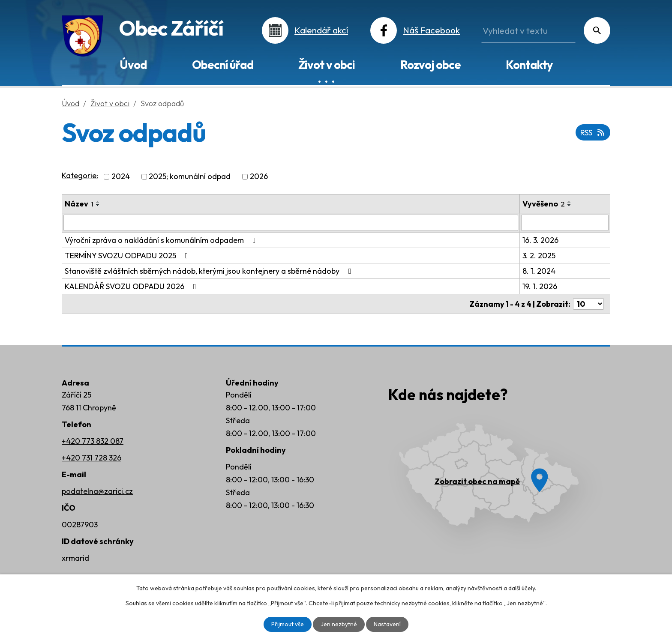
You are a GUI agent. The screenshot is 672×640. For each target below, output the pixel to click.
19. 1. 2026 (540, 286)
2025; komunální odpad (190, 177)
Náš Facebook (431, 30)
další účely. (522, 588)
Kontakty (529, 65)
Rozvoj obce (430, 65)
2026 (259, 177)
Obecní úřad (223, 65)
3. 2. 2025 (539, 256)
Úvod (133, 65)
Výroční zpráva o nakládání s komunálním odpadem (162, 240)
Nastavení (387, 624)
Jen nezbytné (339, 624)
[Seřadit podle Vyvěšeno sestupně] (570, 205)
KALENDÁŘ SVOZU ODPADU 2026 (132, 286)
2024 (121, 177)
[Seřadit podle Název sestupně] (98, 205)
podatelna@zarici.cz (97, 491)
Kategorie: (80, 175)
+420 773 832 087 (93, 441)
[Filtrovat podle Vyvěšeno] (565, 223)
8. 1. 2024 (539, 271)
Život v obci (327, 65)
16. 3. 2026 (540, 240)
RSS (593, 133)
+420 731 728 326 (91, 458)
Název (79, 204)
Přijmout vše (288, 624)
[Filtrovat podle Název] (291, 223)
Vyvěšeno (544, 204)
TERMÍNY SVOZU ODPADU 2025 (128, 256)
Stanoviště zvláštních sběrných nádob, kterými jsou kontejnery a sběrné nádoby (210, 271)
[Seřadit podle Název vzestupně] (98, 202)
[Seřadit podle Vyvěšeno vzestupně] (570, 202)
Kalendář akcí (321, 30)
